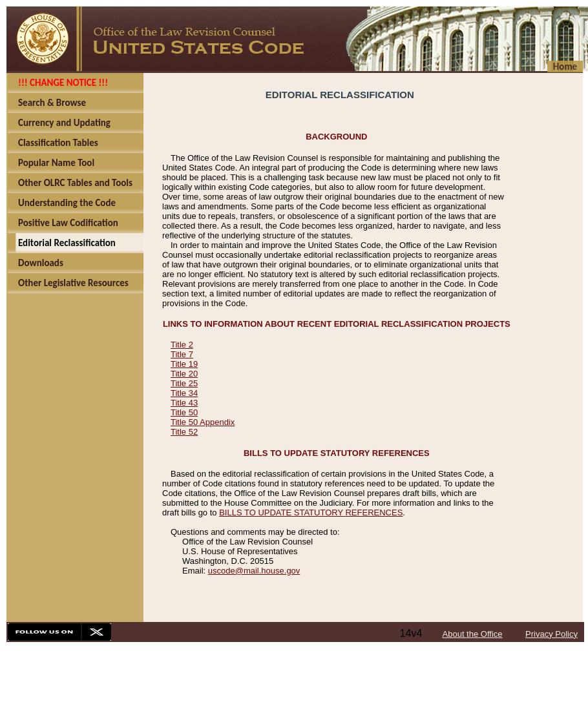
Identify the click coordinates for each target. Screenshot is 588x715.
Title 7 (182, 354)
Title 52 (184, 432)
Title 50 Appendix (203, 422)
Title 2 (182, 345)
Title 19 (184, 364)
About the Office (473, 634)
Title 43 (184, 403)
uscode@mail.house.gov (254, 571)
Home (565, 67)
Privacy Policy (551, 634)
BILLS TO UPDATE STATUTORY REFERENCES (311, 513)
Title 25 (184, 383)
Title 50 (184, 412)
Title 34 (184, 393)
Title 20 (184, 374)
